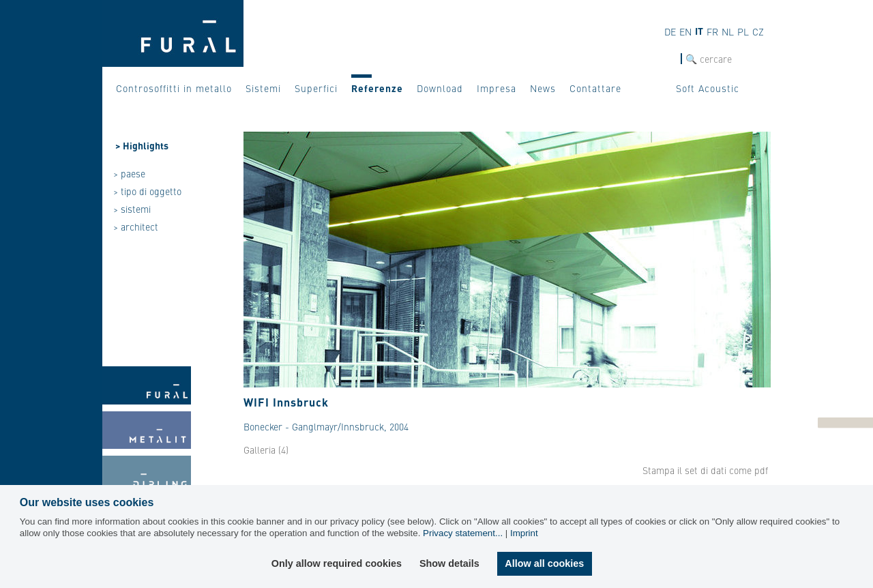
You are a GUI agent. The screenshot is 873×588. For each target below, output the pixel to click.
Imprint (524, 533)
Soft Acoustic (708, 88)
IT (699, 31)
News (543, 88)
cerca (669, 59)
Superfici (316, 88)
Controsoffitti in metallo (174, 88)
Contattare (595, 88)
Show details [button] (449, 563)
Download (440, 88)
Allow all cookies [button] (544, 563)
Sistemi (263, 88)
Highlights (146, 145)
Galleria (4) (266, 450)
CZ (758, 31)
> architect (136, 226)
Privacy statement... (463, 533)
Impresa (497, 88)
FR (712, 31)
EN (685, 31)
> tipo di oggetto (147, 191)
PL (743, 31)
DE (670, 31)
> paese (129, 173)
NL (728, 31)
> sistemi (132, 209)
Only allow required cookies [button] (337, 563)
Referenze (377, 88)
